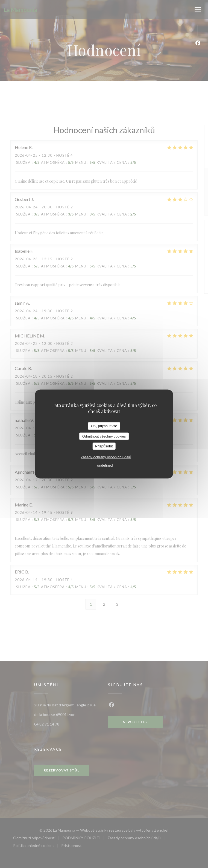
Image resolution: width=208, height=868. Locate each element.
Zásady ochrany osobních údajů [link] (106, 457)
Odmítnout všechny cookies (104, 436)
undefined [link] (105, 465)
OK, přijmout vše (104, 426)
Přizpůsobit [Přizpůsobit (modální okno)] (104, 446)
